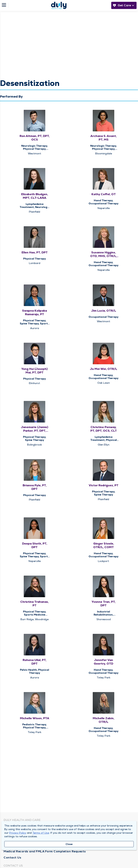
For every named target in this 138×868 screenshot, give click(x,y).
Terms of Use (41, 833)
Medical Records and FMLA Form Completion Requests (45, 851)
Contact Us (12, 857)
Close (69, 844)
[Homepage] (59, 5)
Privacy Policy (18, 833)
